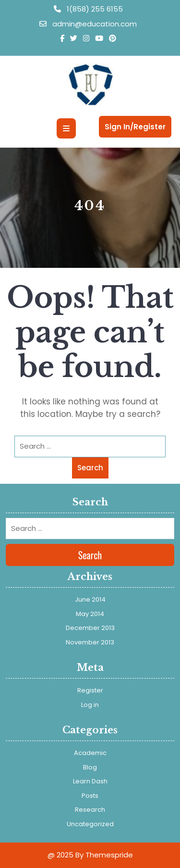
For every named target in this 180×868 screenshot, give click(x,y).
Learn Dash (90, 781)
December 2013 (90, 628)
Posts (90, 796)
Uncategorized (90, 824)
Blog (90, 767)
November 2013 (90, 642)
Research (90, 810)
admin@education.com (88, 24)
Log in (90, 705)
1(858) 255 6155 (88, 9)
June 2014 (90, 599)
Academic (90, 753)
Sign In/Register (135, 127)
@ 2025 (60, 855)
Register (90, 690)
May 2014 (90, 614)
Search (90, 468)
